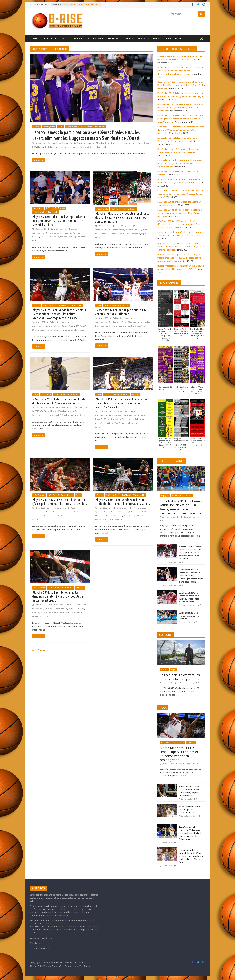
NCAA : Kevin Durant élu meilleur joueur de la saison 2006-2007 (190, 810)
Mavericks (38, 208)
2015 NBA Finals (42, 411)
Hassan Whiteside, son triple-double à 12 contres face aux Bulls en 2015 (121, 312)
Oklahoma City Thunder (59, 612)
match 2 (57, 415)
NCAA (166, 38)
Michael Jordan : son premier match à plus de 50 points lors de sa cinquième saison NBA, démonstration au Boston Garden (180, 71)
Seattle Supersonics (132, 234)
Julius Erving (50, 609)
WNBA (178, 38)
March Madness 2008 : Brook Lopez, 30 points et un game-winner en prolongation (179, 754)
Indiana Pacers (121, 419)
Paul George (120, 423)
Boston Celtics (68, 326)
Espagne (165, 496)
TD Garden (66, 330)
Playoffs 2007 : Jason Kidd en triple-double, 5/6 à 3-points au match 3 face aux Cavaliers (60, 502)
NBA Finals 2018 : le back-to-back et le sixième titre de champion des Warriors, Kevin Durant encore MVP (180, 213)
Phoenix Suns (116, 234)
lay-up (131, 419)
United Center (141, 326)
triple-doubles (78, 330)
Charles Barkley (118, 230)
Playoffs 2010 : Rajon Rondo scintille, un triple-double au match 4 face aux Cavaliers (123, 502)
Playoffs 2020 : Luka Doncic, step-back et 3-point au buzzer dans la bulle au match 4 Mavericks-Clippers (59, 221)
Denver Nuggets (111, 143)
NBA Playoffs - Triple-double (93, 127)
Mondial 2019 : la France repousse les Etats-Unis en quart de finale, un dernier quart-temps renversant (180, 107)
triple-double (101, 147)
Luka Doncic (46, 237)
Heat (99, 305)
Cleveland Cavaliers (59, 411)
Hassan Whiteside (103, 326)
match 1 (99, 423)
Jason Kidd (43, 516)
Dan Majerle (132, 230)
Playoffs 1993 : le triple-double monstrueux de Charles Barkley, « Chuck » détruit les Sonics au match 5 (122, 217)
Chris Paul (39, 609)
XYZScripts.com (133, 977)
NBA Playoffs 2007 (57, 516)
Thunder (80, 588)
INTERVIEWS (95, 38)
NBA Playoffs (72, 127)
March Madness (168, 742)
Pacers (135, 395)
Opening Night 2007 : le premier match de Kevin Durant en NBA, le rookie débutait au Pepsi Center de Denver (181, 85)
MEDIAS (127, 38)
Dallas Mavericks (61, 233)
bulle (101, 143)
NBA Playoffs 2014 (40, 612)
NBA (155, 38)
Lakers (37, 127)
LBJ (46, 147)
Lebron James (49, 127)
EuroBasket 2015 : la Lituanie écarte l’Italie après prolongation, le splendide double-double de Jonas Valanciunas (180, 119)
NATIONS (142, 38)
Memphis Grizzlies (76, 609)
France (189, 496)
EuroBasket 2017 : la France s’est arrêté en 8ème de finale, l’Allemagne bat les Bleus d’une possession (181, 130)
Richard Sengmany (64, 143)
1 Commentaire (138, 508)
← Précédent (40, 650)
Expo (173, 670)
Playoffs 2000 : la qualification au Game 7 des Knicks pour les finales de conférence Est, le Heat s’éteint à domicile (181, 247)
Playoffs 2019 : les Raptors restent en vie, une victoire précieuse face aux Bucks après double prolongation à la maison (179, 258)
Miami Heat (117, 326)
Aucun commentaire (84, 143)
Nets (78, 495)
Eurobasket (177, 496)
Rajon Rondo (55, 330)
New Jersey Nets (73, 516)
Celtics (37, 305)
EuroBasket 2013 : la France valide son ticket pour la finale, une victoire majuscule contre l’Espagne (181, 507)
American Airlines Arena (122, 415)
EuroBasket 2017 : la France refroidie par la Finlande (189, 616)
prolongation (75, 237)
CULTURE (49, 38)
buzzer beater (140, 415)
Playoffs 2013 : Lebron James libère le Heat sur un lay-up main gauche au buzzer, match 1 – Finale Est (122, 403)
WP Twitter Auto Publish (106, 977)
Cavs (36, 395)
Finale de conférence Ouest (131, 143)
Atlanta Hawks (55, 326)
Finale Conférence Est (105, 419)
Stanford (191, 742)
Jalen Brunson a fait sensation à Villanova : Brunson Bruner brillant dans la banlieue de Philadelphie (190, 833)
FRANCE (78, 38)
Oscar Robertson (102, 234)
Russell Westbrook (40, 616)
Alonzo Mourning (129, 322)
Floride (40, 147)
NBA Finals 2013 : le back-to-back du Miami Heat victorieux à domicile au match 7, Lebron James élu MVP (180, 194)
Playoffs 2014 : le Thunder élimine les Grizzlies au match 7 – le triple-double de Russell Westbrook (58, 596)
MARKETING (113, 38)
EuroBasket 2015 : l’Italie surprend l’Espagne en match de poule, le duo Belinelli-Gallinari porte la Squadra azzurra (180, 163)
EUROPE (64, 38)
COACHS (36, 38)
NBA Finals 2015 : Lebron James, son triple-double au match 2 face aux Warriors (59, 401)
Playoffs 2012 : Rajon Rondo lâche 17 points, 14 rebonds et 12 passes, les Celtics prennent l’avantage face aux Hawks (59, 314)
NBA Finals (46, 395)
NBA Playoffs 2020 (87, 147)
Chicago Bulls (143, 322)
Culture (164, 670)
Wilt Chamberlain (115, 520)
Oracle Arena (68, 415)
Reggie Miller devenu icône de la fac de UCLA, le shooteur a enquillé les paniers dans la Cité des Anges (191, 856)
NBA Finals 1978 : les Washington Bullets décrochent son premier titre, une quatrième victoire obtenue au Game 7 (179, 224)
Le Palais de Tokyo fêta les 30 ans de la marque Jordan (181, 677)
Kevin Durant (62, 609)
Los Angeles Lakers (69, 147)
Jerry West (142, 230)
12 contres (116, 322)
